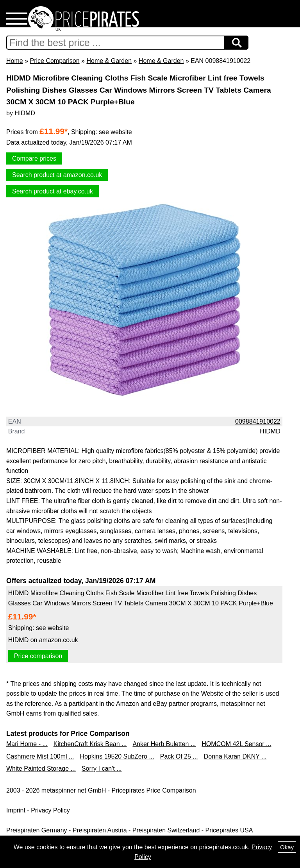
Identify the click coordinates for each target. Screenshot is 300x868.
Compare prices (34, 158)
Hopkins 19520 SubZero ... (117, 756)
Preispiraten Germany (37, 830)
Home (15, 61)
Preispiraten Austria (100, 830)
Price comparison (38, 656)
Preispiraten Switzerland (166, 830)
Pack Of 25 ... (179, 756)
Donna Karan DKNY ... (235, 756)
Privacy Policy (50, 810)
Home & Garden (109, 61)
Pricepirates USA (229, 830)
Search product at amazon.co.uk (57, 175)
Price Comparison (54, 61)
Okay (287, 847)
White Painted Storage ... (41, 769)
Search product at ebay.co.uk (53, 191)
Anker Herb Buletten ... (164, 744)
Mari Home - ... (27, 744)
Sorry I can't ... (102, 769)
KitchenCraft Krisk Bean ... (90, 744)
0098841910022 (258, 421)
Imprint (16, 810)
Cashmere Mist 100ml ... (40, 756)
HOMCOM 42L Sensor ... (236, 744)
